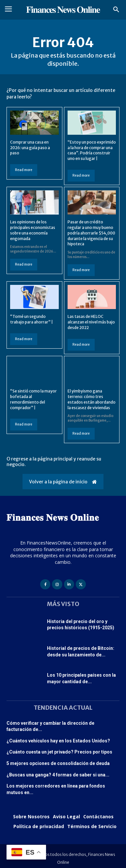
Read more (24, 170)
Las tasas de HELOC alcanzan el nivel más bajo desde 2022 (91, 322)
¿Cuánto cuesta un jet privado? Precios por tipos (59, 752)
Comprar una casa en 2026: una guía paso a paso (30, 148)
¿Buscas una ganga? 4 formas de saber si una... (58, 775)
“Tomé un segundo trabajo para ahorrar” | (31, 319)
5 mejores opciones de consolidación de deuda (58, 763)
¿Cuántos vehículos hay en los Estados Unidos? (58, 741)
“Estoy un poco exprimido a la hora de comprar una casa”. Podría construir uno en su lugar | (92, 150)
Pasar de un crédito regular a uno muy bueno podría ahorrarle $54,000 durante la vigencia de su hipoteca (91, 233)
